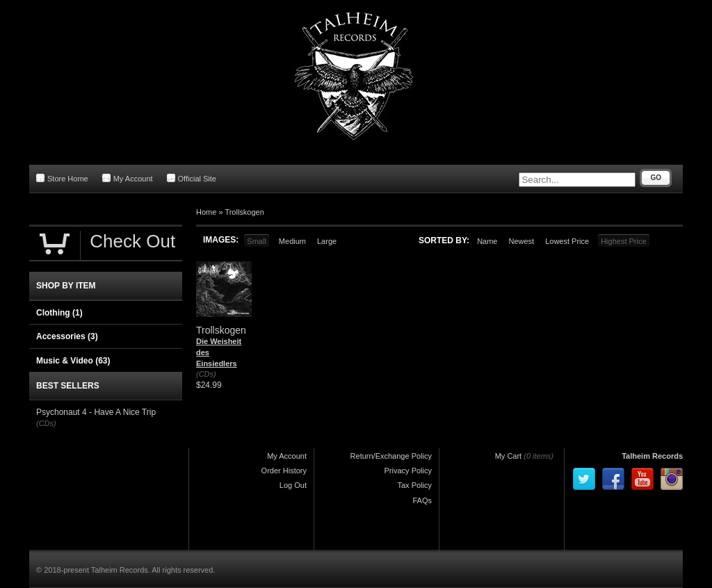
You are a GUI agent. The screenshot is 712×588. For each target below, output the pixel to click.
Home (206, 212)
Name (487, 241)
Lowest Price (567, 241)
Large (327, 241)
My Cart (509, 456)
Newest (521, 241)
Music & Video (73, 361)
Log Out (293, 485)
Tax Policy (414, 485)
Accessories (67, 336)
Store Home (62, 178)
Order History (284, 471)
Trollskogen (244, 212)
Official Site (192, 178)
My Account (128, 178)
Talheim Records (652, 456)
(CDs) (206, 374)
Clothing (59, 313)
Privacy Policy (408, 471)
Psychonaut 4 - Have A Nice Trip (96, 412)
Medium (292, 241)
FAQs (422, 500)
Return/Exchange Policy (391, 456)
